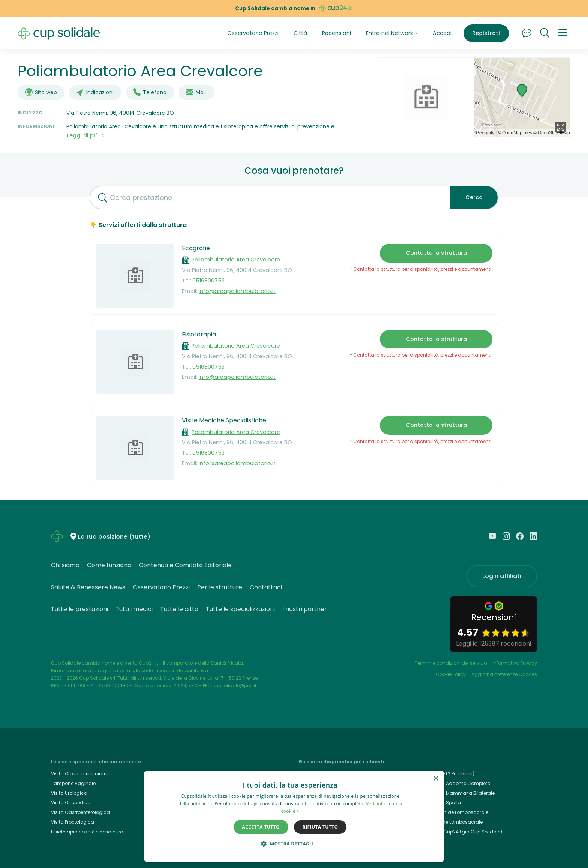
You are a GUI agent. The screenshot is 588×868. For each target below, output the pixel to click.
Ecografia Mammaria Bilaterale (458, 793)
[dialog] (294, 816)
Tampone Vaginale (73, 783)
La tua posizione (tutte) (114, 537)
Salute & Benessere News (88, 587)
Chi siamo (65, 565)
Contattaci (266, 587)
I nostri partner (305, 609)
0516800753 (208, 281)
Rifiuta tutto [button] (320, 827)
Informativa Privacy (515, 663)
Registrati (486, 33)
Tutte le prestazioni (79, 609)
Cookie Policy (451, 674)
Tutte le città (179, 609)
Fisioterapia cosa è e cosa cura (87, 832)
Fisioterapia (199, 334)
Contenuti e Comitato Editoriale (185, 565)
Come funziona (109, 565)
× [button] (436, 779)
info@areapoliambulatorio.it (237, 291)
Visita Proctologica (73, 822)
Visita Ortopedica (71, 803)
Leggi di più (86, 135)
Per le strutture (220, 587)
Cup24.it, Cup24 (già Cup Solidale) (462, 832)
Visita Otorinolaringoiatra (80, 774)
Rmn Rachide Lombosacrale (455, 812)
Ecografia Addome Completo (456, 783)
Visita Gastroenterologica (80, 812)
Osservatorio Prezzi (253, 33)
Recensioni (337, 33)
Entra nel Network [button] (392, 33)
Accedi (442, 33)
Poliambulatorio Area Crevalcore (236, 260)
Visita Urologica (69, 793)
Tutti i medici (134, 609)
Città (300, 33)
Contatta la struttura (436, 253)
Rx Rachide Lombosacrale (452, 822)
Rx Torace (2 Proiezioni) (448, 774)
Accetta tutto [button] (261, 827)
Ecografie (196, 248)
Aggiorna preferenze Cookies (504, 674)
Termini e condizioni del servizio (451, 663)
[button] (563, 33)
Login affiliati (502, 576)
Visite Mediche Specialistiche (224, 420)
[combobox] (267, 197)
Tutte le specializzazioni (240, 609)
